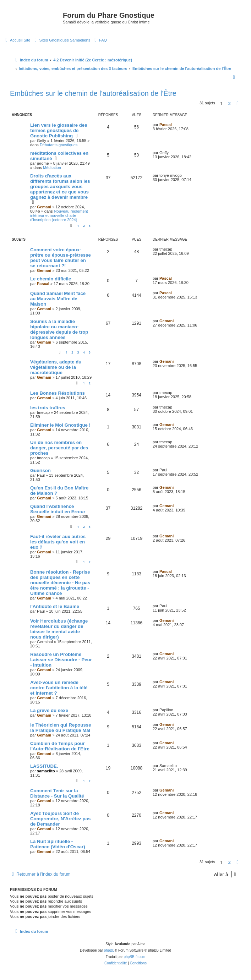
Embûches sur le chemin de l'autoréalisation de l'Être (93, 93)
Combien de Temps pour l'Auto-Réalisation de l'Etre (60, 746)
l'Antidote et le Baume (55, 606)
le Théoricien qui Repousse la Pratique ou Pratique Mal (61, 728)
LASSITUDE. (44, 766)
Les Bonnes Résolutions (58, 393)
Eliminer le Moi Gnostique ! (60, 425)
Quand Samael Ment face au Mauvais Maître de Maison (58, 299)
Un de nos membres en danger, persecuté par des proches (59, 448)
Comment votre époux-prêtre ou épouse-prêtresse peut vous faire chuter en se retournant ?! (61, 258)
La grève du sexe (49, 710)
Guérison (40, 470)
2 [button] (230, 103)
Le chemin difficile (51, 279)
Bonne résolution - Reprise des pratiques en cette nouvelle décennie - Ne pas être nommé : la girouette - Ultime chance (60, 583)
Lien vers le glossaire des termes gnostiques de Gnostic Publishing (59, 130)
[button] (238, 103)
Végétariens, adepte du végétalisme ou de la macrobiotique (56, 367)
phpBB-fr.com (135, 957)
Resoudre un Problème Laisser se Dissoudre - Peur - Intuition (61, 660)
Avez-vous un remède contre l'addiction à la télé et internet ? (59, 688)
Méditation (52, 168)
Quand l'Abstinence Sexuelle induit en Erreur (58, 509)
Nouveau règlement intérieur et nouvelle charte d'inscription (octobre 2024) (59, 215)
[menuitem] (17, 40)
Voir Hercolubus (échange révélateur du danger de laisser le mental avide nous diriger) (59, 629)
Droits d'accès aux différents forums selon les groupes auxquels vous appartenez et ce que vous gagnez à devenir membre (60, 187)
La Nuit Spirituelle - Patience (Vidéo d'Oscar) (58, 844)
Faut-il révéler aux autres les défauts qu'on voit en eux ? (58, 542)
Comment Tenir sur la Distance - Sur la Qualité (57, 793)
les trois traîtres (48, 408)
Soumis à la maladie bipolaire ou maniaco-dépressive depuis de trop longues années (59, 329)
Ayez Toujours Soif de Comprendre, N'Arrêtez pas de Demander (60, 819)
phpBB (109, 950)
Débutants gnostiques (59, 145)
